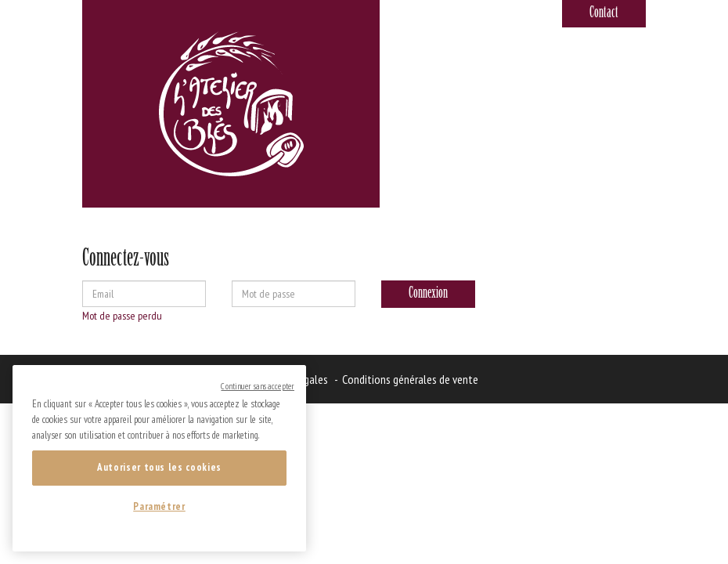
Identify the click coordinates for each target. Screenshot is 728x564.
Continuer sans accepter (258, 386)
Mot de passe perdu (122, 316)
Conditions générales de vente (410, 379)
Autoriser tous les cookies (159, 467)
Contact (604, 13)
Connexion (428, 294)
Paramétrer (159, 506)
